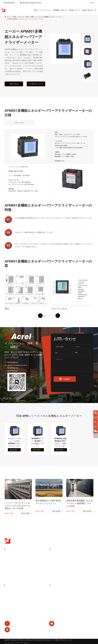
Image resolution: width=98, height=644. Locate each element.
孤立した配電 (12, 580)
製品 (36, 10)
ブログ (55, 603)
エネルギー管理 (23, 17)
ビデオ (55, 595)
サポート (64, 10)
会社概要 (10, 590)
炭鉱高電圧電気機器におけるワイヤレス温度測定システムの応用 (80, 503)
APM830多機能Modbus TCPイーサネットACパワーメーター (61, 442)
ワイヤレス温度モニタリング (84, 555)
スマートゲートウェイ (15, 567)
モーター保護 (79, 568)
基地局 (55, 568)
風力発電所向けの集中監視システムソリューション (49, 502)
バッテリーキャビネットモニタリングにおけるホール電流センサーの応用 (17, 506)
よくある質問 (57, 599)
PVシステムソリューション (61, 562)
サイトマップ (9, 642)
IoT (76, 561)
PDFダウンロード (36, 84)
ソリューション (45, 10)
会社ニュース (12, 599)
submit (65, 379)
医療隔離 (78, 572)
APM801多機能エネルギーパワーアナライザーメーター (25, 19)
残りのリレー (57, 572)
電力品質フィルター (14, 576)
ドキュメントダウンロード (62, 590)
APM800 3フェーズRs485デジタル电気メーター (37, 442)
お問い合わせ (87, 10)
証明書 (56, 10)
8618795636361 (8, 3)
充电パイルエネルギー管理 (61, 555)
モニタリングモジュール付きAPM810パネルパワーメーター (14, 442)
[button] (40, 316)
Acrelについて (75, 10)
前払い (55, 577)
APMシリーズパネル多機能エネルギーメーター (46, 17)
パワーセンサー (13, 563)
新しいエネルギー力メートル (18, 572)
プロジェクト (12, 603)
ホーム (9, 17)
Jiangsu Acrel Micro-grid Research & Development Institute (30, 640)
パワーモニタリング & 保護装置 (18, 554)
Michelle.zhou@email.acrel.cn (31, 3)
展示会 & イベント (13, 595)
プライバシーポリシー (23, 642)
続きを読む (14, 450)
